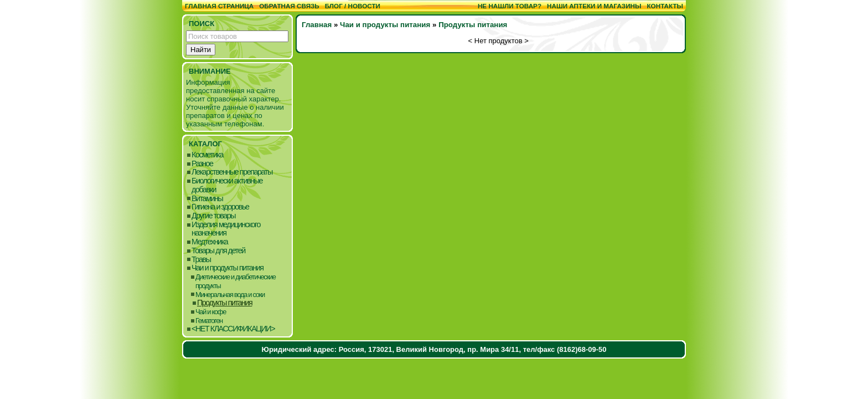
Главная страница (219, 6)
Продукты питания (224, 303)
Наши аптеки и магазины (594, 6)
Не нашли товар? (510, 6)
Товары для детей (218, 251)
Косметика (207, 155)
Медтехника (210, 242)
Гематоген (209, 321)
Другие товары (213, 216)
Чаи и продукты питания (228, 268)
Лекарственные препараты (232, 172)
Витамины (207, 199)
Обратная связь (289, 6)
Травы (201, 260)
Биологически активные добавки (227, 185)
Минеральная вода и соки (230, 295)
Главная (317, 25)
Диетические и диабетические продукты (236, 281)
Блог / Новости (353, 6)
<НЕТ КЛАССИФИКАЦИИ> (233, 329)
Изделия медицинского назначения (226, 229)
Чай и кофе (211, 312)
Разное (202, 164)
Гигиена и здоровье (220, 207)
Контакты (665, 6)
